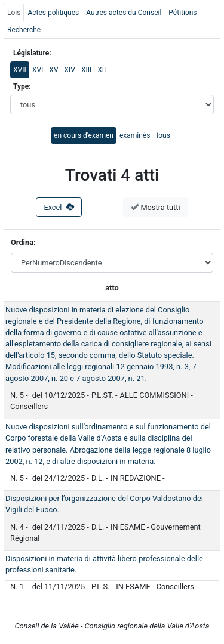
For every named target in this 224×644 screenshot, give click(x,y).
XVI (38, 70)
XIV (70, 70)
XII (102, 70)
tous (163, 135)
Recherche (24, 30)
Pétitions (182, 13)
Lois (14, 13)
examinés (135, 135)
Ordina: (24, 242)
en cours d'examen (84, 135)
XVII (20, 70)
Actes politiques (53, 13)
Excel (59, 207)
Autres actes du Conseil (124, 13)
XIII (86, 70)
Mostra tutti (155, 207)
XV (53, 70)
